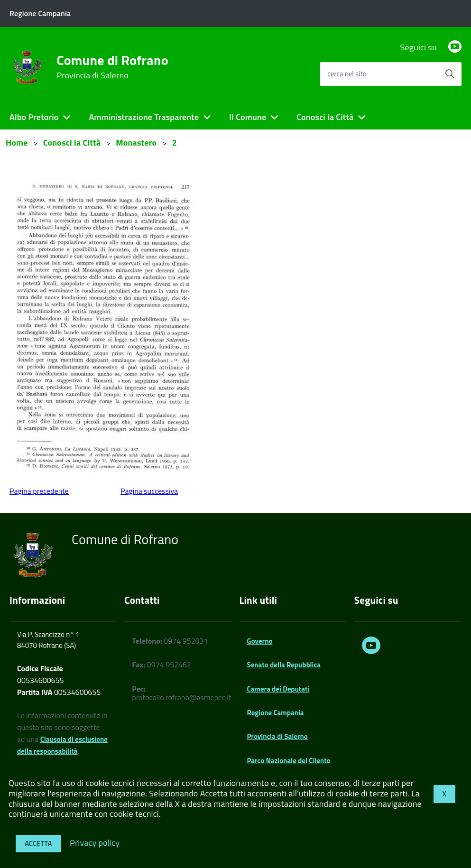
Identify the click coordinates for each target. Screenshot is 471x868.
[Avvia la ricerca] (450, 74)
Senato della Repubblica (284, 665)
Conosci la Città (325, 117)
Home (17, 143)
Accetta (38, 844)
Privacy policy (95, 842)
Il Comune (248, 117)
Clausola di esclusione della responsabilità (62, 745)
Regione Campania (276, 713)
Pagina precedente (39, 491)
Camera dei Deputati (278, 689)
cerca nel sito (347, 74)
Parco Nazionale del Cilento (289, 761)
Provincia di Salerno (277, 736)
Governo (260, 641)
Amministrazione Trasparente (144, 117)
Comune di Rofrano (112, 67)
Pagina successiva (149, 491)
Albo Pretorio (34, 117)
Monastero (136, 143)
